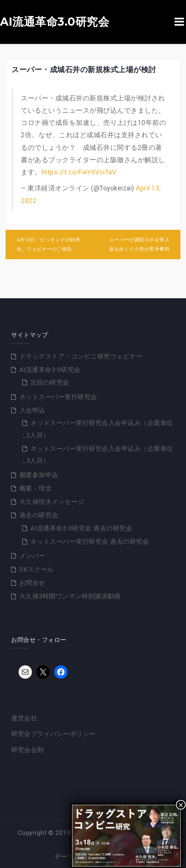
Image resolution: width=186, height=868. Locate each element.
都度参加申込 (39, 475)
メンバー (32, 556)
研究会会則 (27, 750)
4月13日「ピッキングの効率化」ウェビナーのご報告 (48, 244)
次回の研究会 (50, 382)
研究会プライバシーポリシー (53, 734)
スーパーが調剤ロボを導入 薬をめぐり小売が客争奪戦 (139, 244)
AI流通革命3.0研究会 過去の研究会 (81, 528)
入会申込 (32, 410)
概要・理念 (36, 488)
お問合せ (32, 583)
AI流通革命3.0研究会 (55, 22)
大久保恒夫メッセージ (52, 502)
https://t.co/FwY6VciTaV (79, 172)
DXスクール (37, 569)
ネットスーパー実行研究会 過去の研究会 (90, 541)
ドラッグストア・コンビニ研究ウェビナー (81, 356)
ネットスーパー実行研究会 (58, 397)
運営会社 (24, 718)
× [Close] (181, 805)
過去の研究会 (39, 515)
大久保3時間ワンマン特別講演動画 (70, 596)
